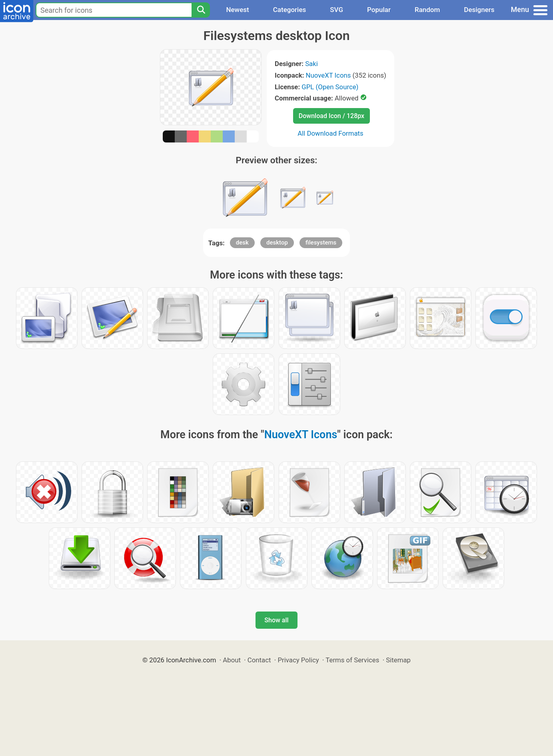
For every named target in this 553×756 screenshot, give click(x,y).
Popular (379, 10)
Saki (311, 64)
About (232, 660)
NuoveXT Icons (328, 75)
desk (242, 243)
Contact (259, 660)
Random (427, 10)
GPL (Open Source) (330, 87)
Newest (237, 10)
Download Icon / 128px (331, 116)
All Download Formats (330, 133)
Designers (479, 10)
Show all (276, 620)
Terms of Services (352, 660)
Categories (290, 10)
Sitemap (398, 660)
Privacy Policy (298, 660)
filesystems (321, 243)
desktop (277, 243)
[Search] (201, 10)
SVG (336, 10)
